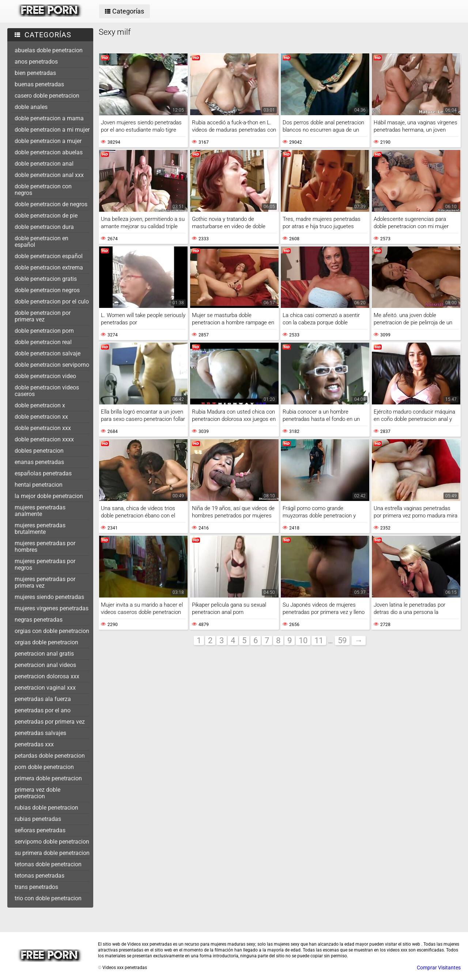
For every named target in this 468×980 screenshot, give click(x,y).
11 (319, 640)
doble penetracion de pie (46, 216)
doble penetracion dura (44, 227)
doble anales (31, 107)
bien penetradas (35, 73)
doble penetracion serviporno (52, 365)
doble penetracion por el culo (52, 301)
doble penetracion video (45, 376)
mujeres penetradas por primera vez (45, 582)
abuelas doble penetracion (49, 50)
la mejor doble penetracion (49, 496)
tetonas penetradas (39, 876)
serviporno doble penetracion (52, 842)
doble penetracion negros (47, 290)
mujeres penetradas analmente (40, 511)
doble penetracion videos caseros (47, 391)
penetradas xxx (34, 744)
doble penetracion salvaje (48, 353)
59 (342, 640)
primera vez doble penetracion (37, 793)
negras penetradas (39, 620)
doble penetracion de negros (51, 204)
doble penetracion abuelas (49, 152)
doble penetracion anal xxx (49, 175)
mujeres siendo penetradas (49, 597)
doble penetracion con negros (43, 190)
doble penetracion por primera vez (43, 316)
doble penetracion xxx (43, 428)
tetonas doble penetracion (48, 864)
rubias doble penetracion (46, 808)
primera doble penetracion (48, 778)
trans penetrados (36, 887)
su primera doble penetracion (52, 853)
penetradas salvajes (40, 733)
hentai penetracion (39, 485)
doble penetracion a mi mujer (52, 130)
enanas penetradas (39, 462)
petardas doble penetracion (50, 756)
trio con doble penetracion (48, 898)
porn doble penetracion (44, 767)
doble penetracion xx (41, 417)
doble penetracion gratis (46, 279)
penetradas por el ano (43, 710)
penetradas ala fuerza (43, 699)
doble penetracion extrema (49, 267)
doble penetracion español (49, 256)
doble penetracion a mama (49, 118)
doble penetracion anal (44, 164)
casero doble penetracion (47, 96)
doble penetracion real (43, 342)
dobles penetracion (39, 451)
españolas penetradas (43, 473)
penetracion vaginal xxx (45, 688)
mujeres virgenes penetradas (52, 608)
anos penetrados (36, 62)
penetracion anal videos (45, 665)
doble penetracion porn (44, 331)
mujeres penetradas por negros (45, 564)
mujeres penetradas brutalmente (40, 529)
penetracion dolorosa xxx (47, 676)
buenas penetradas (39, 84)
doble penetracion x (40, 405)
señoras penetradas (40, 830)
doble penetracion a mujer (48, 141)
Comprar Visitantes (439, 968)
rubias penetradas (38, 819)
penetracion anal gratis (44, 654)
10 (303, 640)
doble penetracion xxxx (44, 439)
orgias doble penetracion (46, 642)
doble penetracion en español (41, 242)
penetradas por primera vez (50, 722)
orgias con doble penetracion (52, 631)
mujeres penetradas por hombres (45, 546)
